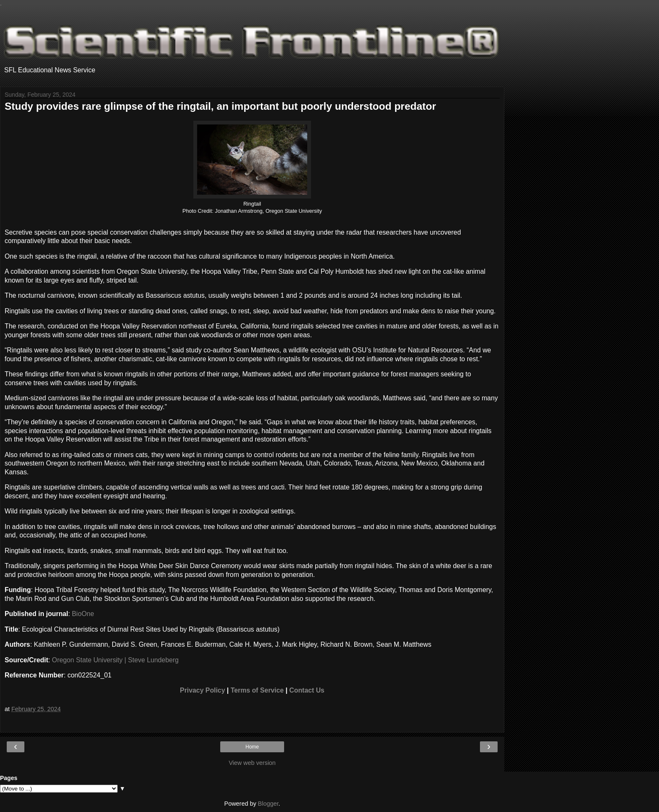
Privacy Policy (202, 690)
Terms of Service (257, 690)
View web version (252, 763)
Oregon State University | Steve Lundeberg (116, 660)
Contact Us (307, 690)
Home (252, 747)
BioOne (83, 614)
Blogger (268, 804)
